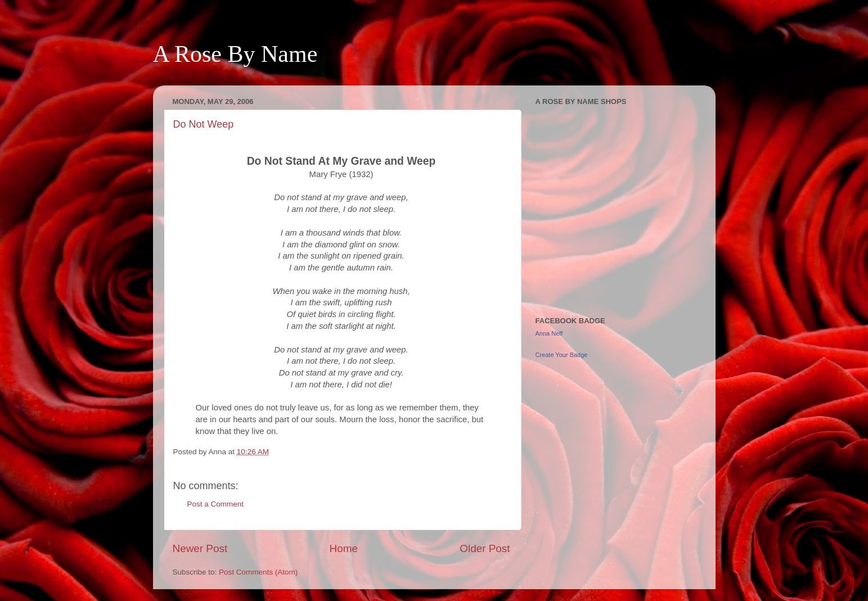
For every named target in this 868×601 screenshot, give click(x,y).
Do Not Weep (204, 124)
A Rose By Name (235, 54)
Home (344, 548)
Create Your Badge (562, 355)
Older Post (485, 548)
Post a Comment (216, 504)
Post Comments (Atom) (258, 572)
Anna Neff (549, 333)
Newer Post (200, 548)
